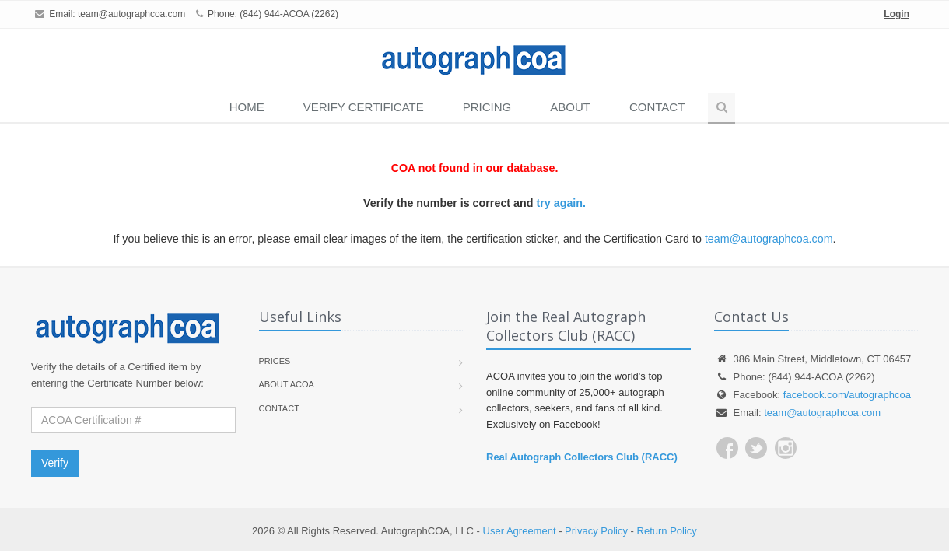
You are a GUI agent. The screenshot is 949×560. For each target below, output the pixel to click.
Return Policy (667, 531)
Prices (275, 361)
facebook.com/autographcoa (847, 395)
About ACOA (287, 384)
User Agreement (520, 531)
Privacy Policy (596, 531)
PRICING (487, 107)
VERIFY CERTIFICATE (364, 107)
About (570, 107)
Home (247, 107)
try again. (561, 203)
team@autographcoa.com (131, 14)
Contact (657, 107)
